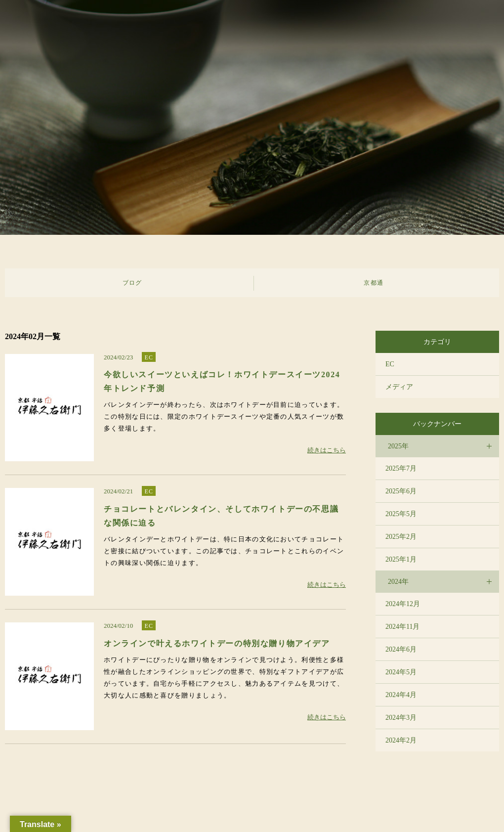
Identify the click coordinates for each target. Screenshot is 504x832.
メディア (399, 387)
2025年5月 (401, 514)
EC (149, 357)
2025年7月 (401, 468)
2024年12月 (403, 604)
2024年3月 (401, 718)
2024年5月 (401, 672)
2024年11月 (402, 627)
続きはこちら (327, 450)
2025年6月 (401, 491)
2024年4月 (401, 695)
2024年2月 (401, 740)
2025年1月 (401, 559)
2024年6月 (401, 649)
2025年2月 (401, 537)
